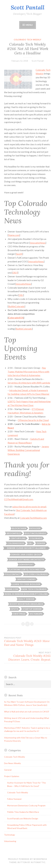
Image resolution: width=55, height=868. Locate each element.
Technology (10, 835)
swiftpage (19, 614)
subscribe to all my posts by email (29, 507)
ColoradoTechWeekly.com (33, 518)
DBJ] (15, 273)
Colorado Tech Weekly (28, 40)
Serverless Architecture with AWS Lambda (29, 383)
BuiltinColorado (16, 306)
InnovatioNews (38, 243)
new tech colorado (34, 589)
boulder (35, 528)
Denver (41, 543)
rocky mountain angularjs (26, 604)
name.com (12, 589)
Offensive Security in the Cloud (33, 420)
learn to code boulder (26, 584)
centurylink (18, 538)
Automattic (38, 862)
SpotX (19, 254)
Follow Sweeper (14, 799)
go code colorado (36, 574)
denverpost (26, 565)
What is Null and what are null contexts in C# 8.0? (27, 712)
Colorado (36, 538)
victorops (36, 614)
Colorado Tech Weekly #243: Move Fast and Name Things (27, 642)
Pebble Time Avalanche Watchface (23, 812)
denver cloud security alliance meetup (26, 548)
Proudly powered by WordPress (28, 859)
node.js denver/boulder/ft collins (26, 594)
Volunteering (10, 841)
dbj (31, 543)
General (8, 770)
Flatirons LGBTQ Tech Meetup (26, 570)
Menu (29, 25)
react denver (26, 599)
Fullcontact (13, 574)
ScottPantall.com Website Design (23, 818)
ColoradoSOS (16, 318)
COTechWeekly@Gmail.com (19, 499)
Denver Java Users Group (26, 555)
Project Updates (12, 776)
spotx (15, 609)
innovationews (26, 579)
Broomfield (14, 533)
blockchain (19, 528)
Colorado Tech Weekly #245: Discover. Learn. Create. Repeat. (27, 656)
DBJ (21, 295)
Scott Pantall (28, 7)
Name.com (14, 235)
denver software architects (26, 560)
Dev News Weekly (12, 763)
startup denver (32, 609)
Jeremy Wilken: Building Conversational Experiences (28, 450)
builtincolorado (36, 533)
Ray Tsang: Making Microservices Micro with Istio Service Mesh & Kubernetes (28, 371)
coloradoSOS (16, 543)
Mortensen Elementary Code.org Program (26, 805)
